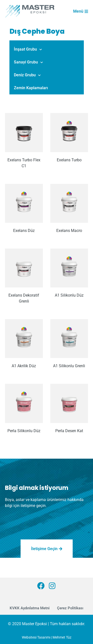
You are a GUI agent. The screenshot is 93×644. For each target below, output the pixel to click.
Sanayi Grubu (28, 62)
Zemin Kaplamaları (31, 88)
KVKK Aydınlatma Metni (30, 608)
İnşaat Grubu (28, 49)
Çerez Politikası (70, 608)
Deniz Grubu (27, 75)
